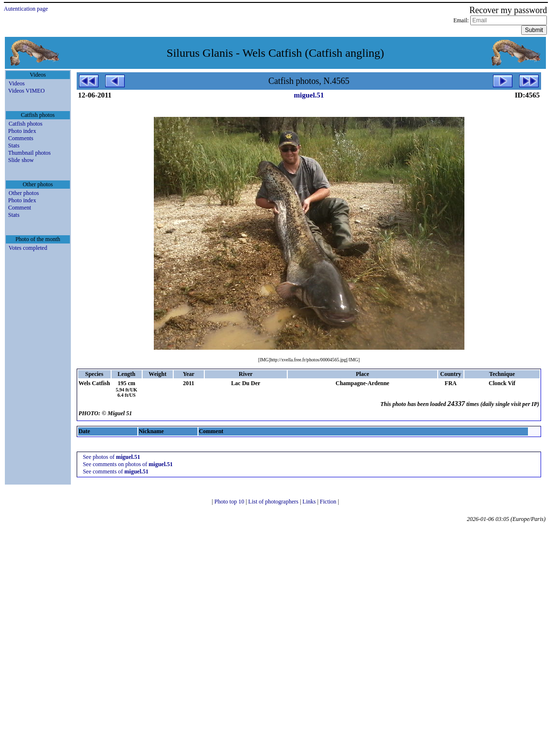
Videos (17, 83)
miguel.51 (309, 95)
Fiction (329, 502)
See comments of (116, 471)
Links (310, 502)
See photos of (112, 457)
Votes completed (28, 248)
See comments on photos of (128, 464)
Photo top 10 (230, 502)
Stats (14, 146)
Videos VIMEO (26, 91)
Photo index (22, 131)
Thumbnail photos (30, 153)
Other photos (24, 193)
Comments (21, 138)
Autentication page (26, 9)
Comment (20, 208)
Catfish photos (26, 124)
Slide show (21, 160)
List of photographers (274, 502)
